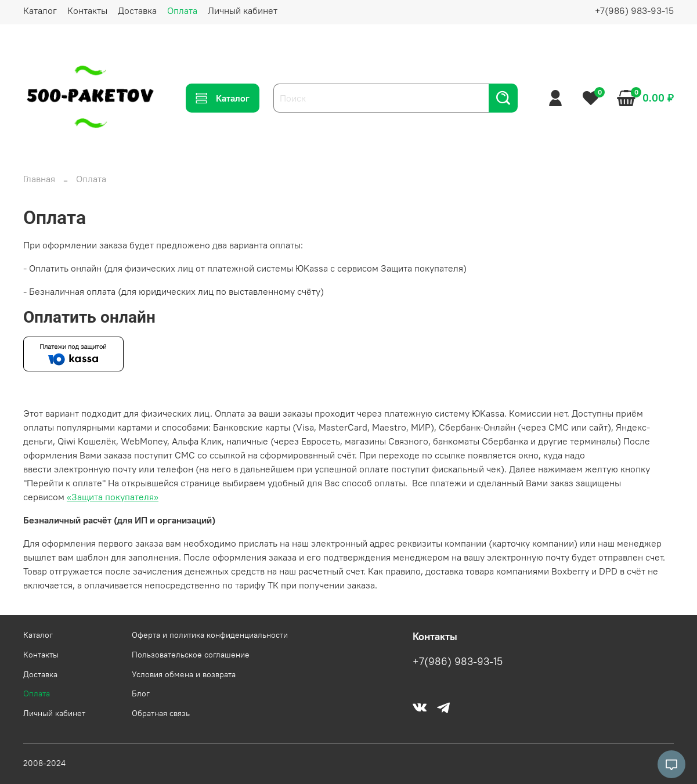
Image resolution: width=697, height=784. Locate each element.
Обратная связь (161, 713)
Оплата (182, 10)
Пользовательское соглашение (191, 655)
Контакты (87, 10)
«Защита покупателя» (113, 497)
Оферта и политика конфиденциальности (210, 635)
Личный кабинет (243, 10)
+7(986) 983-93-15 (634, 10)
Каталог (40, 10)
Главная (39, 179)
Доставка (137, 10)
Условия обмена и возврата (184, 674)
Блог (141, 693)
